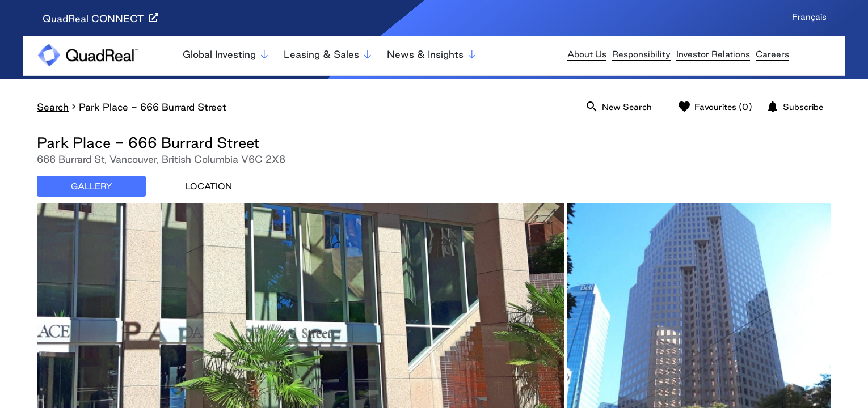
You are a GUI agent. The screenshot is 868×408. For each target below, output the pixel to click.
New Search (618, 107)
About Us (587, 54)
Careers (772, 54)
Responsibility (641, 54)
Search (53, 107)
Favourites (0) (715, 107)
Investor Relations (713, 54)
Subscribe (795, 107)
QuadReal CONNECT (100, 18)
